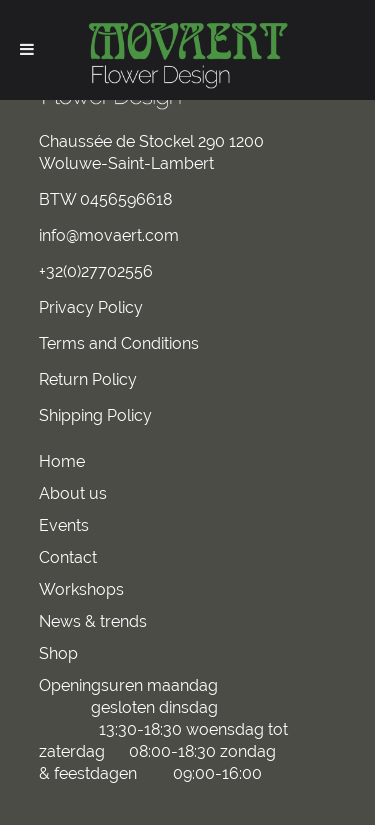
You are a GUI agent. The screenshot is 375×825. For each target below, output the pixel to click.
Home (62, 461)
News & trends (93, 621)
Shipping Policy (95, 415)
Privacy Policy (91, 307)
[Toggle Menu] (27, 49)
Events (64, 525)
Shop (58, 653)
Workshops (81, 589)
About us (73, 493)
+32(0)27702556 (96, 271)
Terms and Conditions (119, 343)
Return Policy (88, 379)
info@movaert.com (109, 235)
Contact (68, 557)
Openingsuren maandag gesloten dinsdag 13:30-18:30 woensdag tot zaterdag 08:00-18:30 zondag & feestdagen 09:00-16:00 (163, 729)
